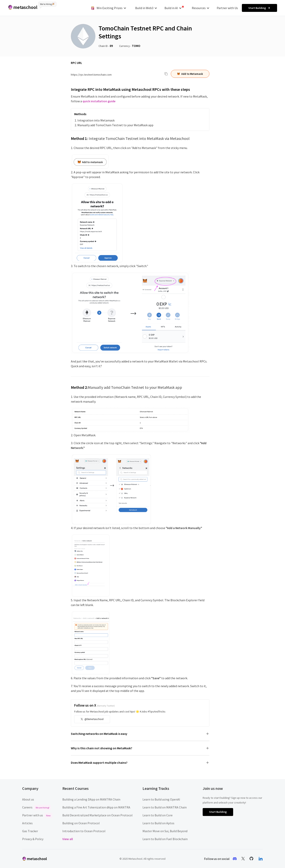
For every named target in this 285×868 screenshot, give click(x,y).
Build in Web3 (146, 8)
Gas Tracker (30, 831)
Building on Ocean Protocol (81, 823)
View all (68, 839)
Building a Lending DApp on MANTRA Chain (91, 799)
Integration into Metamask (96, 120)
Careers (37, 807)
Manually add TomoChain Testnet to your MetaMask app (115, 125)
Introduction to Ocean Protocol (84, 831)
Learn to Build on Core (158, 815)
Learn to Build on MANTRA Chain (165, 807)
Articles (27, 823)
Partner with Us (227, 8)
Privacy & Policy (33, 839)
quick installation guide (99, 101)
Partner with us (37, 815)
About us (28, 799)
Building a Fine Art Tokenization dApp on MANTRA (96, 807)
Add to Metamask (190, 74)
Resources (200, 8)
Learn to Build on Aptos (158, 823)
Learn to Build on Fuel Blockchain (165, 839)
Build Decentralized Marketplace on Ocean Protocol (97, 815)
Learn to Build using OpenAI (161, 799)
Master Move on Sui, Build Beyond (165, 831)
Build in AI (174, 8)
